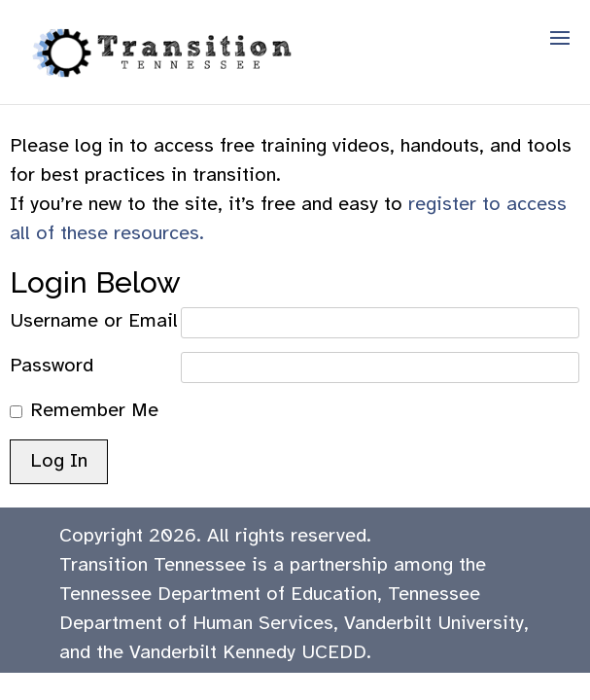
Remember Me (94, 411)
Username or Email (94, 321)
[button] (560, 51)
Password (52, 366)
